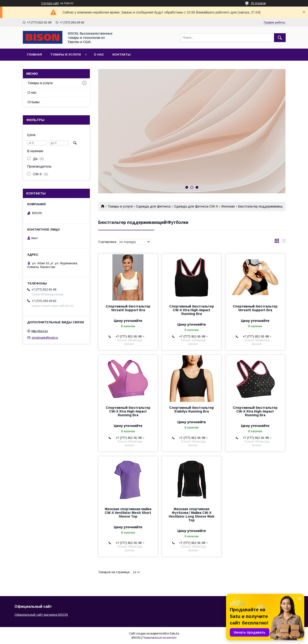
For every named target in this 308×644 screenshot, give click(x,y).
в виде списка (283, 242)
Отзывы (34, 102)
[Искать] (280, 38)
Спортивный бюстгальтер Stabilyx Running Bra (192, 410)
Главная (34, 54)
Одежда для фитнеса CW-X (196, 206)
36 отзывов (258, 3)
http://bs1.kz (40, 331)
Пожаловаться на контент (159, 638)
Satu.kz (174, 634)
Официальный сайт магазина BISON (41, 615)
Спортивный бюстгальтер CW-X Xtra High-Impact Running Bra (192, 310)
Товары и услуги (66, 54)
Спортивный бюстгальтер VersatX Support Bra (128, 308)
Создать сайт (50, 3)
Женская (228, 206)
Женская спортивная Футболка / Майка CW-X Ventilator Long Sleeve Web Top (191, 515)
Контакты (122, 54)
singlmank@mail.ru (45, 338)
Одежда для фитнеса (153, 206)
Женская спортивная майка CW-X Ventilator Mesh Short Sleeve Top (128, 513)
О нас (99, 54)
